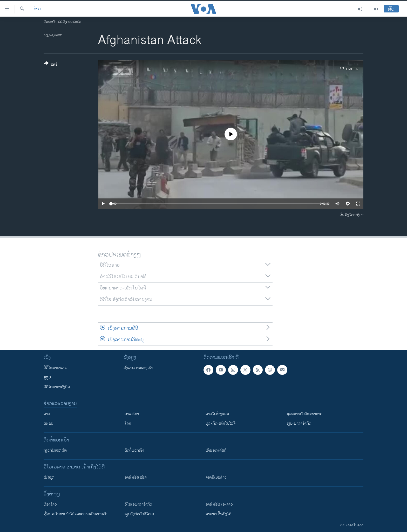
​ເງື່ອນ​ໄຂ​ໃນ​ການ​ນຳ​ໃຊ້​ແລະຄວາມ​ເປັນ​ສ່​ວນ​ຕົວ (76, 514)
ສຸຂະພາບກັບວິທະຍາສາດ (304, 414)
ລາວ (47, 414)
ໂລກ (128, 423)
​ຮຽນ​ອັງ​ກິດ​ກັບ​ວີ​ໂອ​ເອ (139, 514)
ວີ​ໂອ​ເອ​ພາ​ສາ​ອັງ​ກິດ (138, 504)
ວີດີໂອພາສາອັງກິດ (57, 387)
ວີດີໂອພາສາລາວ (56, 368)
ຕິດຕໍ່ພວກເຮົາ (134, 450)
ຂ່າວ (37, 9)
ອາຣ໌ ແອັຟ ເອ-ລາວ (219, 504)
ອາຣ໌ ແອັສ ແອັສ (136, 477)
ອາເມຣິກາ (132, 414)
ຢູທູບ (47, 377)
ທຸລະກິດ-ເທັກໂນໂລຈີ (221, 423)
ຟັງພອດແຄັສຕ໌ (216, 450)
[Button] (51, 65)
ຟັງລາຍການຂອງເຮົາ (138, 368)
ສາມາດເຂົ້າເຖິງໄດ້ (218, 514)
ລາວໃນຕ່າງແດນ (217, 414)
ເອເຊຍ (48, 423)
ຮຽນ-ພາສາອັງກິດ (299, 423)
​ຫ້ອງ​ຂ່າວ (50, 504)
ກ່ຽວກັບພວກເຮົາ (55, 450)
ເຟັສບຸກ (49, 477)
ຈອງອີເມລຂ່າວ (216, 477)
